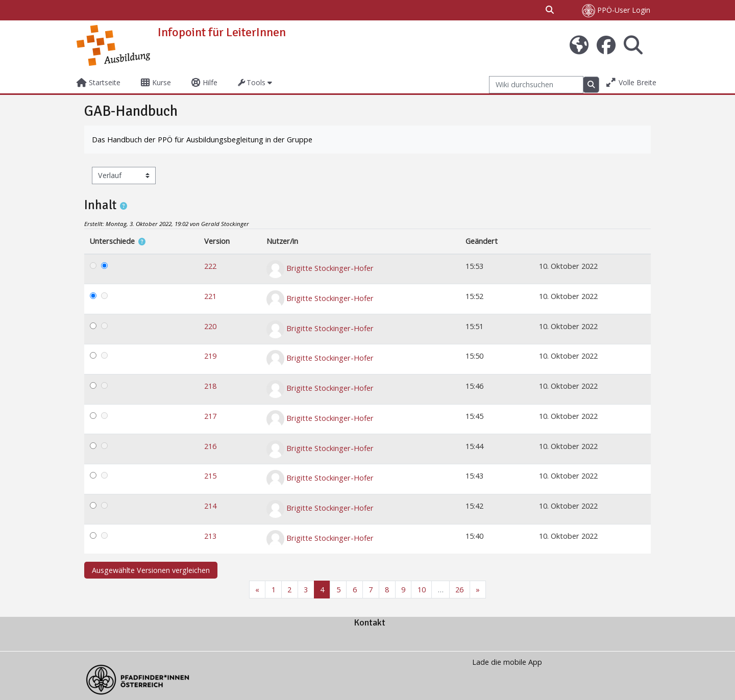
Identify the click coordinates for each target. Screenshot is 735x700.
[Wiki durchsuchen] (536, 85)
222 (210, 266)
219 (210, 356)
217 (210, 416)
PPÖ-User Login (616, 11)
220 (210, 326)
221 (210, 296)
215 (210, 476)
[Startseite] (113, 45)
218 (210, 386)
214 (210, 506)
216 (210, 446)
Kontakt (370, 622)
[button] (550, 10)
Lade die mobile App (507, 662)
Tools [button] (252, 82)
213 (210, 536)
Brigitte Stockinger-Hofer (330, 268)
